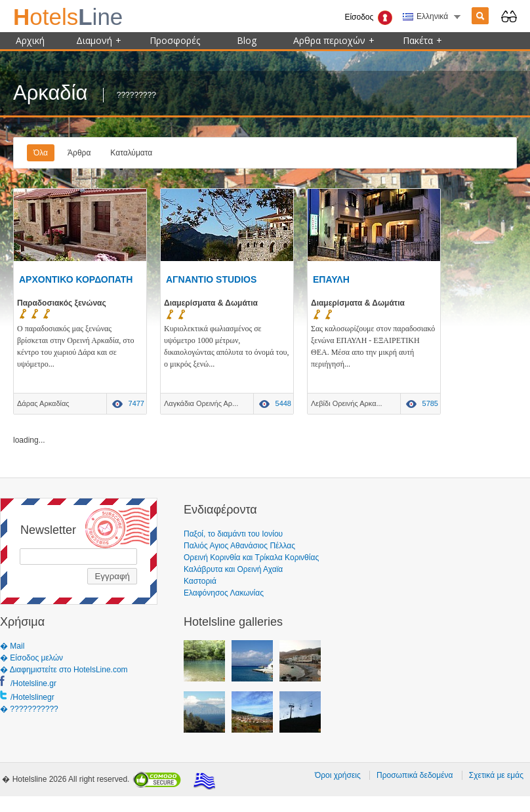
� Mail (12, 646)
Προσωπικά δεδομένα (415, 775)
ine (68, 17)
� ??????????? (29, 709)
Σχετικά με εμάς (496, 775)
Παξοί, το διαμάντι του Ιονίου (233, 534)
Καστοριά (200, 581)
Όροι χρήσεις (338, 775)
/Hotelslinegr (32, 697)
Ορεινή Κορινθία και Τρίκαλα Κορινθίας (251, 558)
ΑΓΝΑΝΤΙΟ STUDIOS (211, 279)
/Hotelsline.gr (33, 683)
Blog (247, 40)
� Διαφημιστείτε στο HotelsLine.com (64, 670)
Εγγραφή (112, 576)
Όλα (41, 153)
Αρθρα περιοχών (334, 40)
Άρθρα (79, 153)
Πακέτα (422, 40)
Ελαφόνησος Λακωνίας (224, 593)
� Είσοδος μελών (31, 658)
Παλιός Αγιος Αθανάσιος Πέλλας (239, 546)
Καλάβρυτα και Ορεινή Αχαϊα (233, 569)
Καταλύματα (131, 153)
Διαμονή (99, 40)
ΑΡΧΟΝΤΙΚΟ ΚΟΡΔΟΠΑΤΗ (76, 279)
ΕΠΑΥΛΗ (331, 279)
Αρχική (30, 40)
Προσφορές (175, 40)
